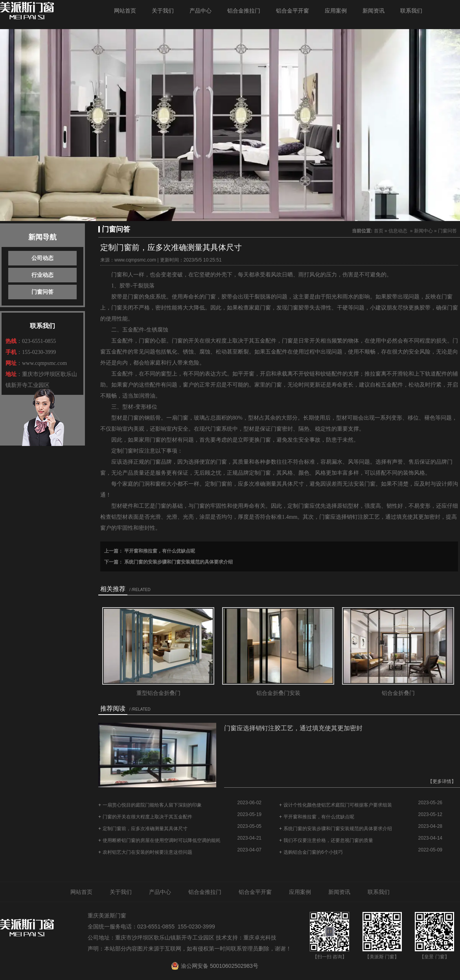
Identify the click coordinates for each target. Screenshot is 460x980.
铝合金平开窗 (293, 11)
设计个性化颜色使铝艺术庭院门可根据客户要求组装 (338, 805)
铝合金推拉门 (244, 11)
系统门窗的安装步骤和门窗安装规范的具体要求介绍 (178, 562)
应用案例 (336, 11)
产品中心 (201, 11)
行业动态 (42, 275)
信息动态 (398, 231)
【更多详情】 (442, 781)
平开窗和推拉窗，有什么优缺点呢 (159, 551)
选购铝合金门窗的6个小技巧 (313, 852)
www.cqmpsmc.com (135, 260)
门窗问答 (42, 292)
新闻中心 (423, 231)
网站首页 (125, 11)
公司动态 (42, 258)
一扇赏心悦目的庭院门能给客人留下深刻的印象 (152, 805)
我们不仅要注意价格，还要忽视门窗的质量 (328, 840)
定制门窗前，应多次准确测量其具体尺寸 (145, 829)
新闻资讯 (374, 11)
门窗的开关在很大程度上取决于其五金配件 (147, 817)
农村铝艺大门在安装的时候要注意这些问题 (147, 852)
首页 (379, 231)
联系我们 (411, 11)
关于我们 (163, 11)
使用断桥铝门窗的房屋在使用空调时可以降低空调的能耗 (162, 840)
